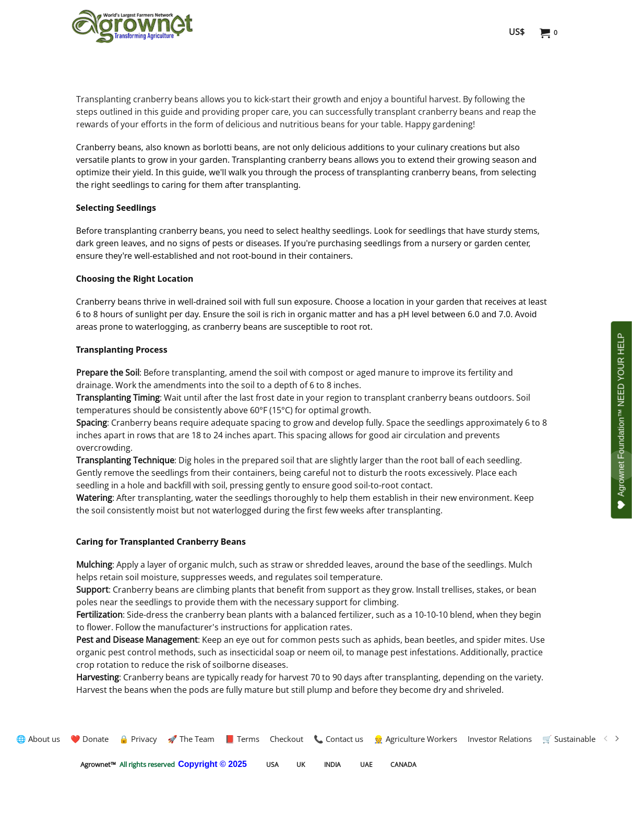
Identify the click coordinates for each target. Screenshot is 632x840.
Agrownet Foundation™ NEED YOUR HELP (622, 421)
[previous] (606, 739)
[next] (617, 739)
